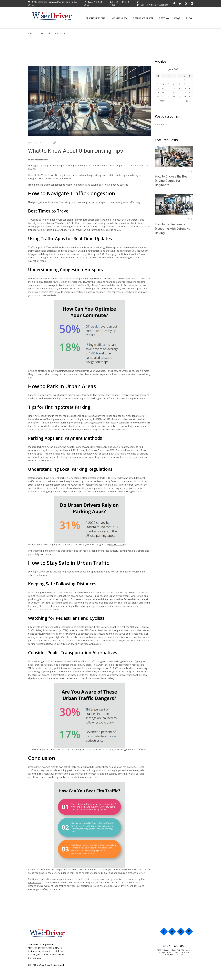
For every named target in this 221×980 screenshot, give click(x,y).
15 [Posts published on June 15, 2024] (185, 88)
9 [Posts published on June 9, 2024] (190, 84)
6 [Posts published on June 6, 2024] (174, 84)
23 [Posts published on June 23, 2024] (190, 92)
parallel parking (118, 545)
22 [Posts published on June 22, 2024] (185, 92)
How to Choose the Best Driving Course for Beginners (172, 181)
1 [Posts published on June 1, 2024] (185, 80)
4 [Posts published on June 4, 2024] (163, 84)
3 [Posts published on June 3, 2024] (158, 84)
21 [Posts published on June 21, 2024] (179, 92)
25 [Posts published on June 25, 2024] (163, 96)
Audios (161, 124)
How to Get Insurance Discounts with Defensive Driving (173, 229)
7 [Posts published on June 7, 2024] (179, 84)
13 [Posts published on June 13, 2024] (174, 88)
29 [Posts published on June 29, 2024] (185, 96)
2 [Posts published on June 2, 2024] (190, 80)
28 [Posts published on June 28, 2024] (179, 96)
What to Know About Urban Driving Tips (75, 151)
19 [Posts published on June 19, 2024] (168, 92)
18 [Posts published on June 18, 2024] (163, 92)
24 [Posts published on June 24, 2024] (158, 96)
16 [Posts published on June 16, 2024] (190, 88)
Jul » (188, 101)
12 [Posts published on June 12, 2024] (168, 88)
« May (161, 101)
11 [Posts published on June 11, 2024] (163, 88)
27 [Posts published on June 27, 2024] (174, 96)
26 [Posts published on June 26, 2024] (168, 96)
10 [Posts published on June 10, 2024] (158, 88)
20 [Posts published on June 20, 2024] (174, 92)
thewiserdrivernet (40, 160)
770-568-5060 (174, 946)
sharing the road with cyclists (86, 644)
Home (31, 33)
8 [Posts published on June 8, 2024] (185, 84)
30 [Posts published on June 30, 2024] (190, 96)
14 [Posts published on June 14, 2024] (179, 88)
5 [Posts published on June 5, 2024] (168, 84)
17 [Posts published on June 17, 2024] (158, 92)
